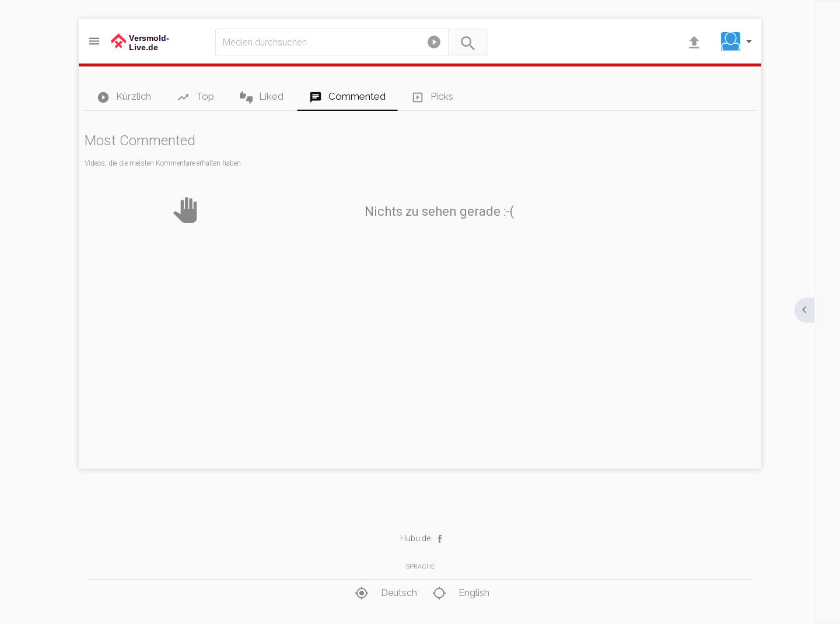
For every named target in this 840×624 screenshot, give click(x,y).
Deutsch (384, 593)
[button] (434, 44)
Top (195, 97)
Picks (432, 97)
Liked (262, 97)
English (459, 593)
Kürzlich (124, 97)
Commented (347, 97)
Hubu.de (415, 538)
